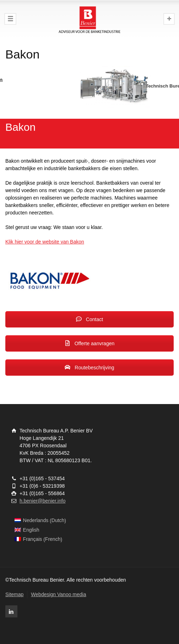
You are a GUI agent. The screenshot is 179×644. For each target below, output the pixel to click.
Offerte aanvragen (89, 343)
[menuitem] (40, 520)
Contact (89, 319)
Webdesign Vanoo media (58, 594)
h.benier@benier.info (42, 501)
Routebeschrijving (89, 368)
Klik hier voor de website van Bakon (45, 242)
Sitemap (14, 594)
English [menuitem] (31, 530)
